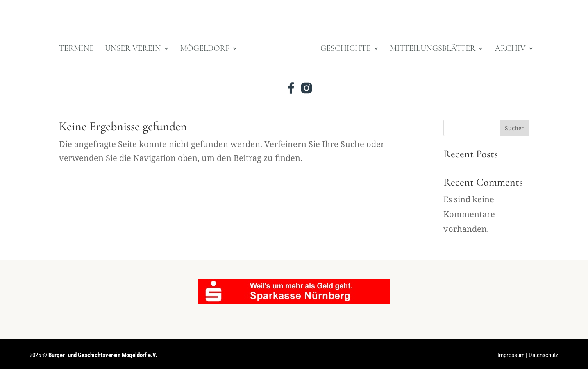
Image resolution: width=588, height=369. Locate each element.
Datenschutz (544, 355)
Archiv (510, 49)
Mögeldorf (205, 49)
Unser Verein (133, 49)
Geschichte (346, 49)
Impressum (511, 355)
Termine (77, 49)
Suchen (515, 128)
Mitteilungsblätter (433, 49)
